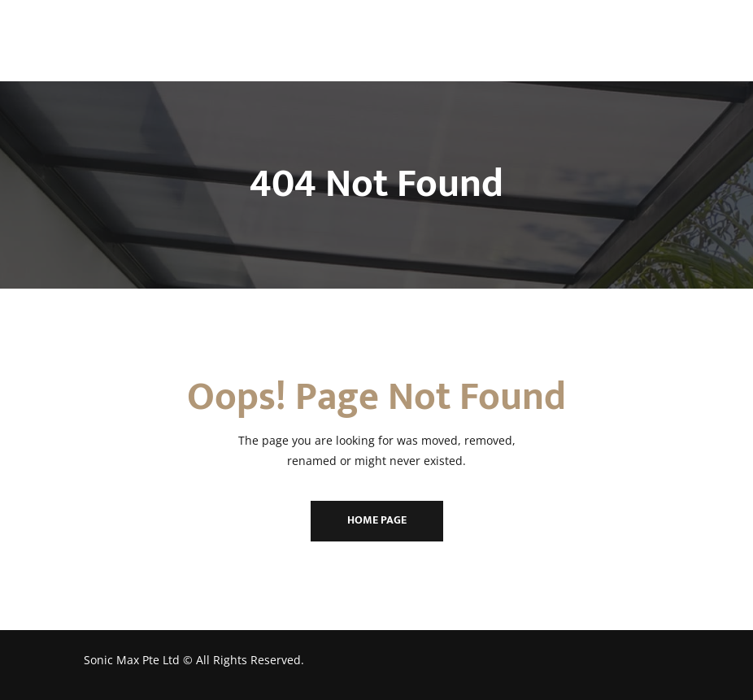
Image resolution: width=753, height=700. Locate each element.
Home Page (377, 520)
